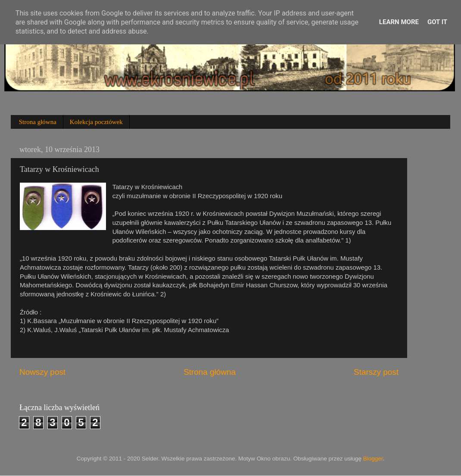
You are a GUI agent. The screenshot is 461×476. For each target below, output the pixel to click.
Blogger (373, 459)
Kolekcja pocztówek (96, 122)
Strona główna (38, 122)
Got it (437, 22)
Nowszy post (42, 372)
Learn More (399, 22)
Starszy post (376, 372)
